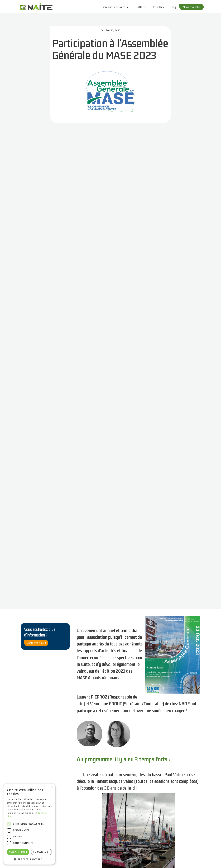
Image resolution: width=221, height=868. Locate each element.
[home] (36, 7)
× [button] (51, 787)
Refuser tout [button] (41, 852)
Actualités (158, 7)
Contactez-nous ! (36, 643)
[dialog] (29, 824)
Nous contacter (192, 7)
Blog (173, 7)
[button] (115, 7)
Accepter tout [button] (18, 852)
